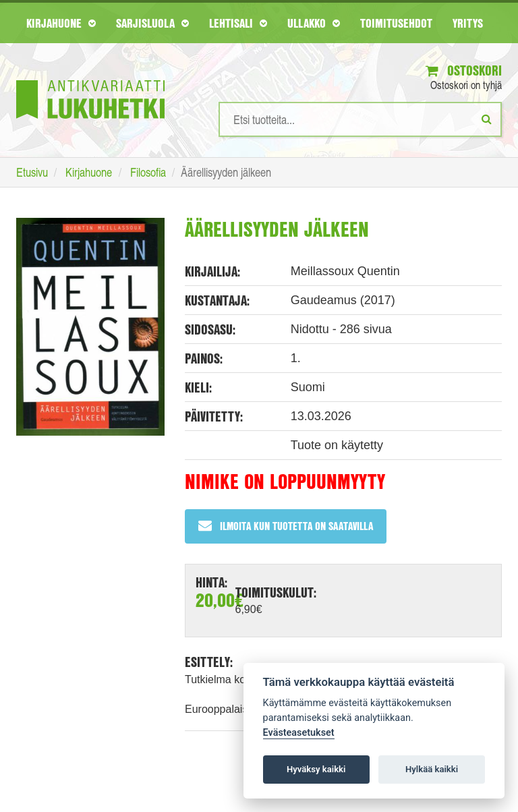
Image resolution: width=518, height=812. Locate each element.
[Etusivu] (90, 79)
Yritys (468, 23)
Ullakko (314, 23)
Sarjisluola (152, 23)
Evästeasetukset (299, 733)
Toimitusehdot (396, 23)
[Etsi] (487, 119)
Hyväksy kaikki (316, 769)
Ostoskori (464, 70)
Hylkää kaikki (432, 769)
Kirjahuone (61, 23)
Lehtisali (238, 23)
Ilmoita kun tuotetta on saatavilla (286, 526)
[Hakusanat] (360, 119)
